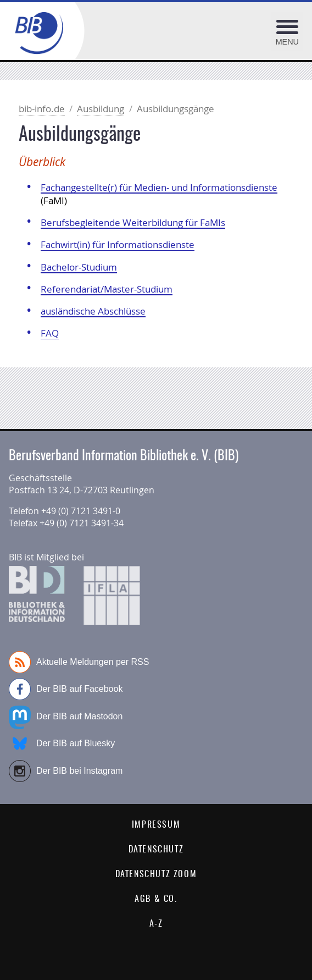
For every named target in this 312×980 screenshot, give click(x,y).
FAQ (50, 333)
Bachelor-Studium (79, 267)
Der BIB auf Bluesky (62, 744)
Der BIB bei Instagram (66, 771)
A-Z (156, 924)
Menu (287, 42)
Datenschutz (156, 850)
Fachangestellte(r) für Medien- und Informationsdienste (159, 187)
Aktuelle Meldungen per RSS (79, 662)
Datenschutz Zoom (156, 874)
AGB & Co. (156, 899)
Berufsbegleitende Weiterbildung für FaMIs (133, 222)
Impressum (156, 825)
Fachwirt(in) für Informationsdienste (118, 244)
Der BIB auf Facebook (66, 689)
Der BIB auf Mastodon (66, 717)
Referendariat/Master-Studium (107, 289)
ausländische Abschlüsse (93, 311)
